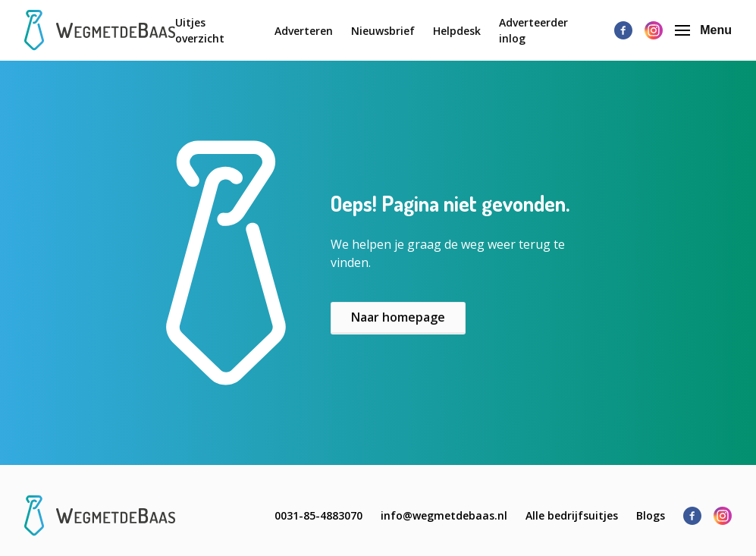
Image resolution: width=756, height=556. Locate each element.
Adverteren (304, 31)
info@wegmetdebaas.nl (444, 515)
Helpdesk (457, 31)
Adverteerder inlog (533, 30)
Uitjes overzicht (200, 30)
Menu (703, 30)
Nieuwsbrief (383, 31)
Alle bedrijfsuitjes (572, 515)
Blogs (651, 515)
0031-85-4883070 (318, 515)
